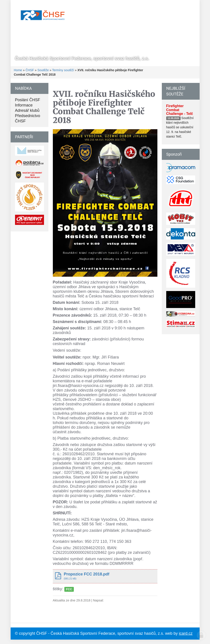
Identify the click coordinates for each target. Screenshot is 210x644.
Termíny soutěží (63, 70)
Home (18, 70)
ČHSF (30, 70)
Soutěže (43, 70)
